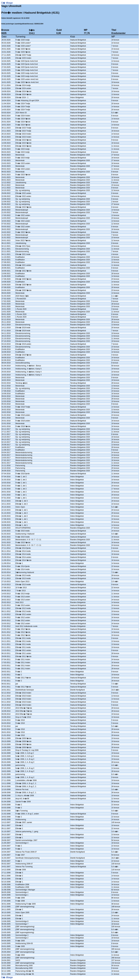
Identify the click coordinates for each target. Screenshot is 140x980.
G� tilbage (7, 3)
